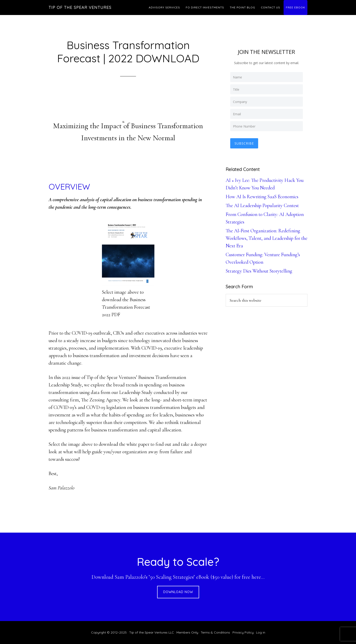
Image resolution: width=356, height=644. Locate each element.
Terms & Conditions (215, 632)
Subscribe (244, 143)
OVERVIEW (69, 187)
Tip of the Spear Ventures (80, 7)
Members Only (187, 632)
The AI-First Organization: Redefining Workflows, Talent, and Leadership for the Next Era (267, 238)
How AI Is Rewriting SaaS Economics (262, 196)
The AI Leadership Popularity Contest (262, 205)
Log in (261, 632)
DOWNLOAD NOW (178, 592)
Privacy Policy (243, 632)
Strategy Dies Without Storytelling (259, 271)
